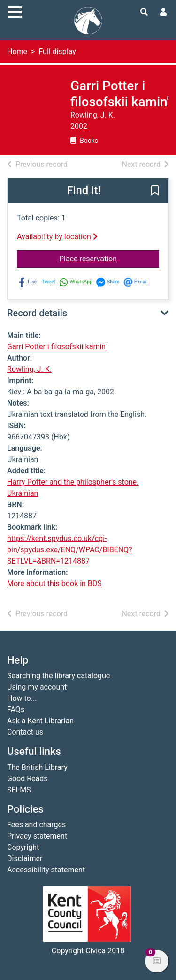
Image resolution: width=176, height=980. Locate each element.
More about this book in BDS (54, 584)
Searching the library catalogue (58, 676)
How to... (22, 698)
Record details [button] (37, 313)
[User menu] (163, 12)
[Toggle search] (144, 12)
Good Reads (27, 779)
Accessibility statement (46, 870)
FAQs (16, 710)
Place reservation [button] (109, 258)
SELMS (19, 790)
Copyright (23, 847)
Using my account (37, 687)
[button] (155, 191)
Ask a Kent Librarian (40, 721)
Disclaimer (25, 858)
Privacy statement (37, 836)
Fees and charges (36, 825)
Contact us (25, 732)
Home (17, 51)
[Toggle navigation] (15, 11)
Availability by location (57, 237)
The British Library (37, 767)
